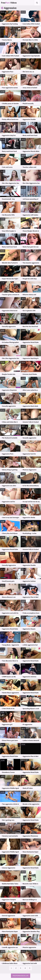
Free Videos (9, 3)
